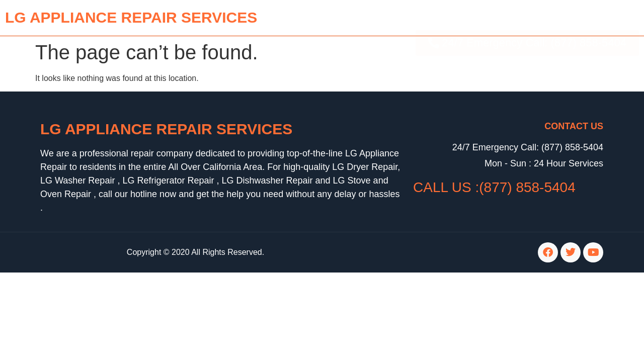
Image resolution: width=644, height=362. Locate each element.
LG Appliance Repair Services (166, 129)
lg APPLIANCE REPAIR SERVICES (131, 17)
